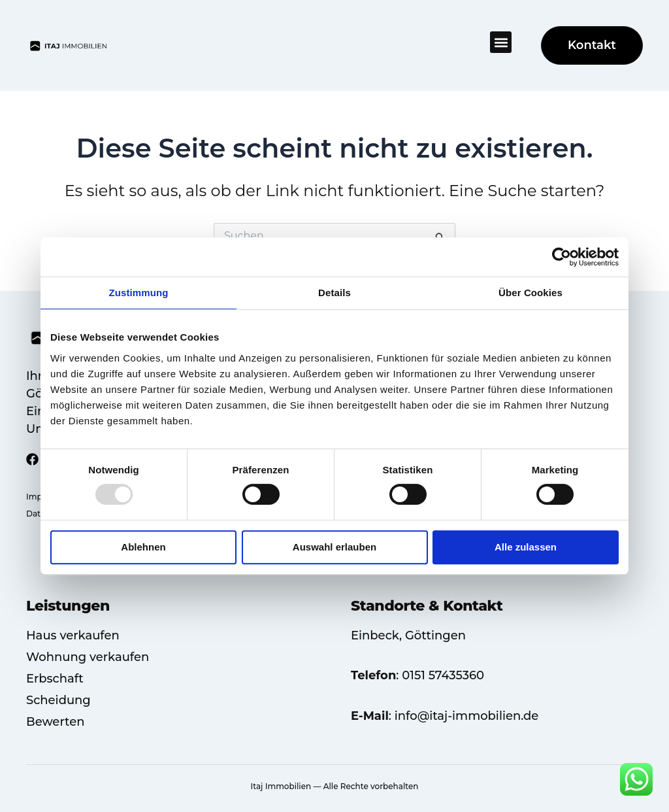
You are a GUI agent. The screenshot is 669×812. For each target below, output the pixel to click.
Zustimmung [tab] (139, 293)
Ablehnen (143, 547)
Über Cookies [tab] (530, 293)
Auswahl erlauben (334, 547)
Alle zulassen (526, 547)
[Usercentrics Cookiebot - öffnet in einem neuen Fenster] (562, 257)
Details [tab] (334, 293)
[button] (501, 42)
